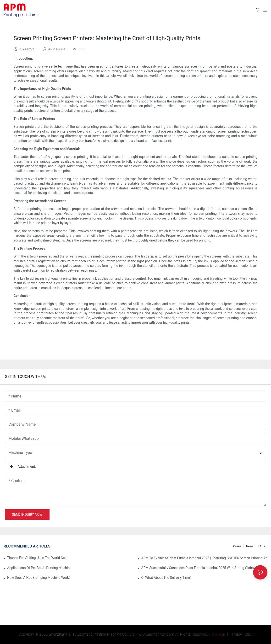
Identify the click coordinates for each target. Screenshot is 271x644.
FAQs (262, 546)
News (250, 546)
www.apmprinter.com (156, 634)
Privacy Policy (241, 634)
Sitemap (218, 634)
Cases (237, 546)
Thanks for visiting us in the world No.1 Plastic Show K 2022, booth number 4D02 (38, 558)
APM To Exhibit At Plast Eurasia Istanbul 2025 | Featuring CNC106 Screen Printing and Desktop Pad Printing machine (204, 558)
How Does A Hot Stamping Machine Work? (39, 578)
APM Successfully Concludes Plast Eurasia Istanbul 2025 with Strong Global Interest (204, 568)
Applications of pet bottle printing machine (39, 568)
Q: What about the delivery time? (166, 578)
